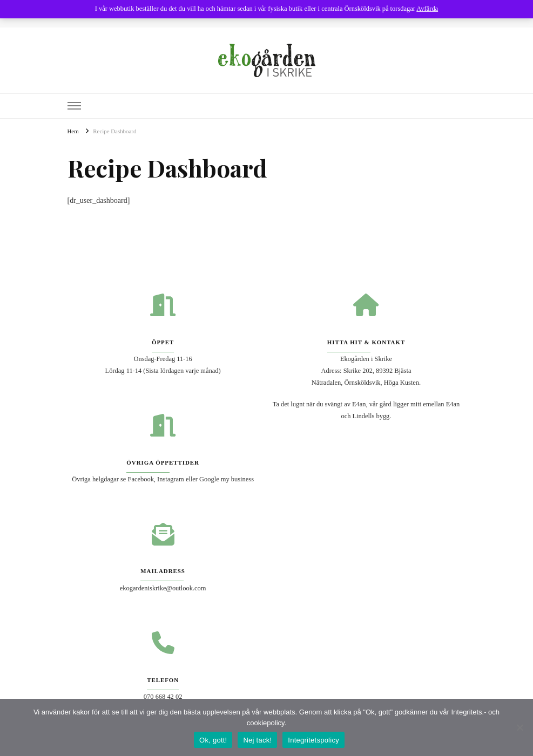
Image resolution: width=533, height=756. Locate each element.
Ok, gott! (213, 740)
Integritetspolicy (313, 740)
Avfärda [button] (427, 9)
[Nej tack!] (519, 727)
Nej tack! (257, 740)
